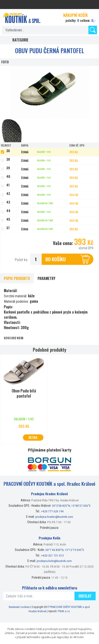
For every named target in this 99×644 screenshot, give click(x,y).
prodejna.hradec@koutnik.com (54, 517)
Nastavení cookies (19, 607)
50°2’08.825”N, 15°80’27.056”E (71, 506)
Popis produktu (17, 278)
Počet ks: (21, 260)
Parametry (46, 278)
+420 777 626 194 (52, 511)
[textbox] (49, 30)
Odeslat (85, 596)
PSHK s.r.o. (64, 611)
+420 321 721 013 (52, 555)
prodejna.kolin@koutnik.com (54, 561)
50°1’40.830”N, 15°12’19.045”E (65, 550)
